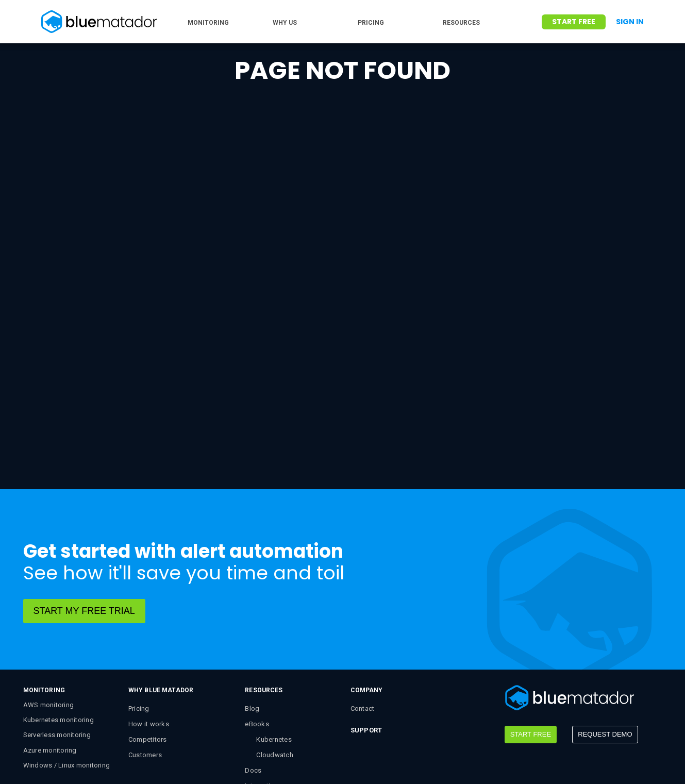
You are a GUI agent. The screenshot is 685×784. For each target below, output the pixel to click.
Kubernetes (274, 648)
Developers (263, 710)
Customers (145, 664)
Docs (253, 679)
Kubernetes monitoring (59, 629)
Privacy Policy (296, 760)
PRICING (371, 23)
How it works (149, 633)
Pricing (139, 617)
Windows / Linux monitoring (67, 674)
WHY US (285, 23)
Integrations (263, 695)
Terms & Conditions (224, 760)
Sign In (630, 22)
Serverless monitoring (57, 644)
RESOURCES (461, 23)
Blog (252, 617)
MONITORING (208, 23)
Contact (363, 617)
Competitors (148, 648)
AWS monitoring (49, 614)
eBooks (257, 633)
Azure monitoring (50, 659)
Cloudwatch (275, 664)
